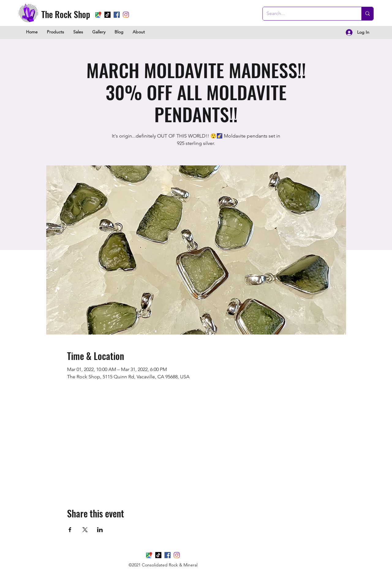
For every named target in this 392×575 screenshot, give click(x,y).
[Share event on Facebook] (70, 530)
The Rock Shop (66, 14)
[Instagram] (177, 555)
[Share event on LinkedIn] (100, 530)
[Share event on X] (85, 530)
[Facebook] (168, 555)
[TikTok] (107, 15)
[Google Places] (98, 15)
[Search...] (307, 14)
